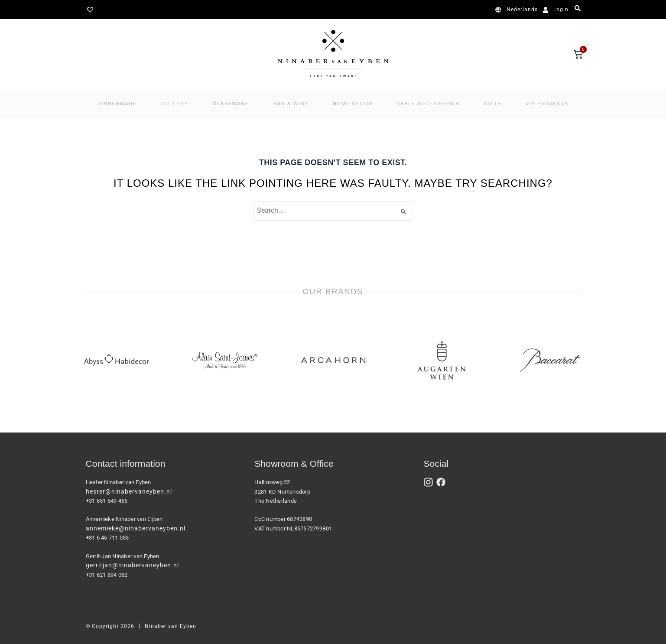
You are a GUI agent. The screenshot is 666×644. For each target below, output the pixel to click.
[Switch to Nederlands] (518, 10)
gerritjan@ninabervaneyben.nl (132, 565)
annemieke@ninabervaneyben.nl (136, 528)
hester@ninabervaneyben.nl (129, 491)
